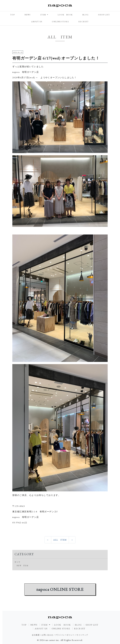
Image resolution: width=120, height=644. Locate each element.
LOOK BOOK (65, 15)
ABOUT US (37, 22)
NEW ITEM (22, 566)
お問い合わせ (47, 635)
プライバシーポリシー (65, 635)
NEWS (28, 15)
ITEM (43, 15)
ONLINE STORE (60, 22)
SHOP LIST (104, 15)
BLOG (85, 15)
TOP (12, 15)
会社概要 (36, 635)
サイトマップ (82, 635)
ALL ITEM (60, 540)
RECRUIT (84, 22)
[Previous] (48, 540)
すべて (17, 562)
